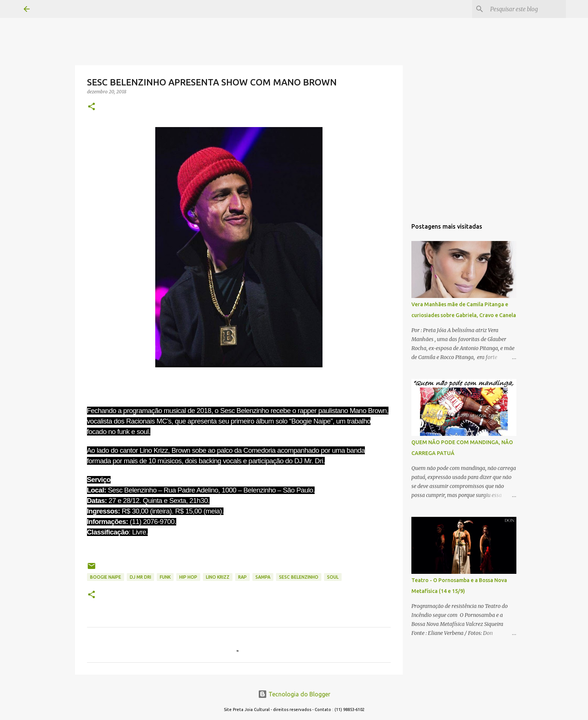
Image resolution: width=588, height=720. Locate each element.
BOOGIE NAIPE (106, 577)
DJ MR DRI (140, 577)
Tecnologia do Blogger (294, 694)
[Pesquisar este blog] (526, 9)
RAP (242, 577)
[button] (91, 107)
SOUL (333, 577)
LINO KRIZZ (218, 577)
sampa (263, 577)
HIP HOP (188, 577)
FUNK (165, 577)
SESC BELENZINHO (299, 577)
